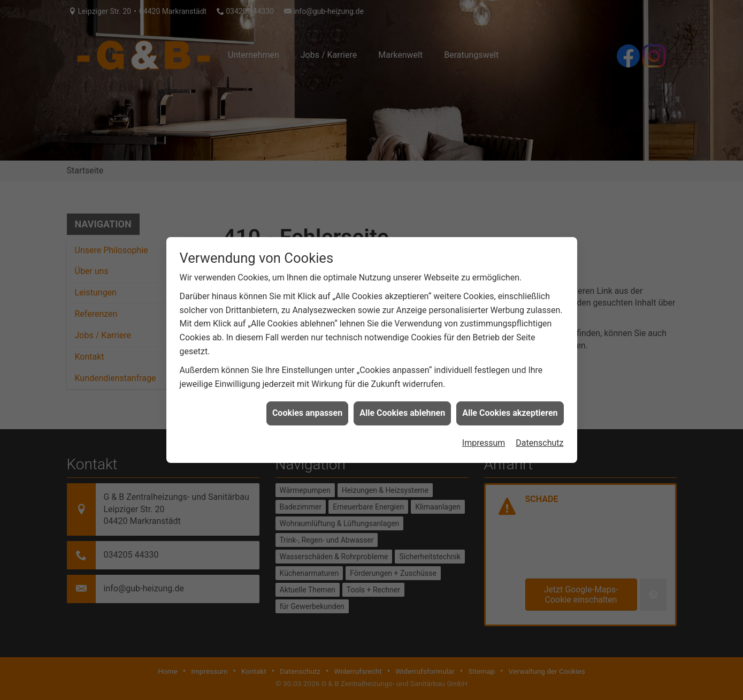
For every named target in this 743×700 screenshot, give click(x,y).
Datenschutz (539, 440)
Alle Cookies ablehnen (402, 411)
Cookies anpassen (307, 411)
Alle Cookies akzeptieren (510, 411)
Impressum (484, 440)
